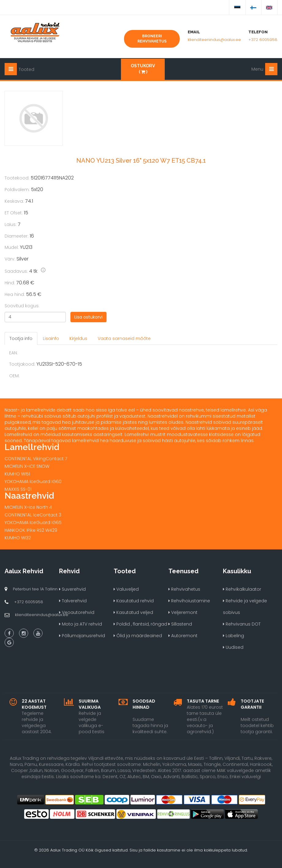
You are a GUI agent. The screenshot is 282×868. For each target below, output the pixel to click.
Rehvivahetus (184, 589)
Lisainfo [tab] (51, 338)
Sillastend (180, 624)
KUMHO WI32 (18, 538)
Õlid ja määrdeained (138, 636)
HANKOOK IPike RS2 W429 (31, 530)
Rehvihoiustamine (189, 601)
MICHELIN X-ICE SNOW (27, 466)
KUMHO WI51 (17, 474)
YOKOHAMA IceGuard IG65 (33, 523)
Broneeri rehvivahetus (152, 39)
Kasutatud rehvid (134, 601)
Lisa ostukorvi (88, 317)
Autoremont (183, 636)
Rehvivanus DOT (242, 624)
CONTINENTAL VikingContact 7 (36, 459)
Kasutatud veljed (133, 612)
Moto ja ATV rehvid (81, 624)
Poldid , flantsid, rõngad (140, 624)
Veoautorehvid (77, 612)
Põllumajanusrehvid (82, 636)
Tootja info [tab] (21, 338)
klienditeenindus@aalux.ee (214, 40)
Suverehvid (72, 589)
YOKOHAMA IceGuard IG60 (33, 482)
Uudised (233, 647)
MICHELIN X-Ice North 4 (28, 507)
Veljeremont (183, 612)
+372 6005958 (263, 40)
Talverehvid (73, 601)
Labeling (233, 636)
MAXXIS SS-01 (18, 489)
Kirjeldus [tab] (78, 338)
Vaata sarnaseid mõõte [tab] (124, 338)
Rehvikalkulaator (242, 589)
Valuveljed (126, 589)
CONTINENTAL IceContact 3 (33, 515)
